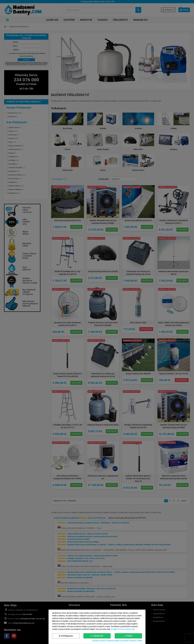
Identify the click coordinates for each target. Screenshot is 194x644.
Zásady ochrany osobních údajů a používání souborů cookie (117, 641)
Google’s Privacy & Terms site (123, 629)
